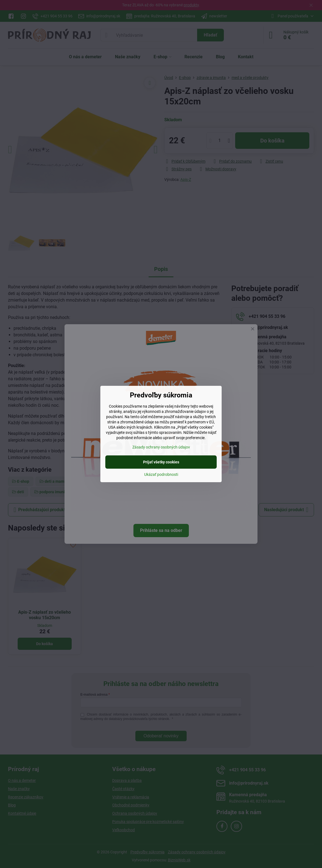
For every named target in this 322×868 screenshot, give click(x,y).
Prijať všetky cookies (161, 462)
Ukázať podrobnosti (161, 474)
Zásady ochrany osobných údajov (161, 447)
